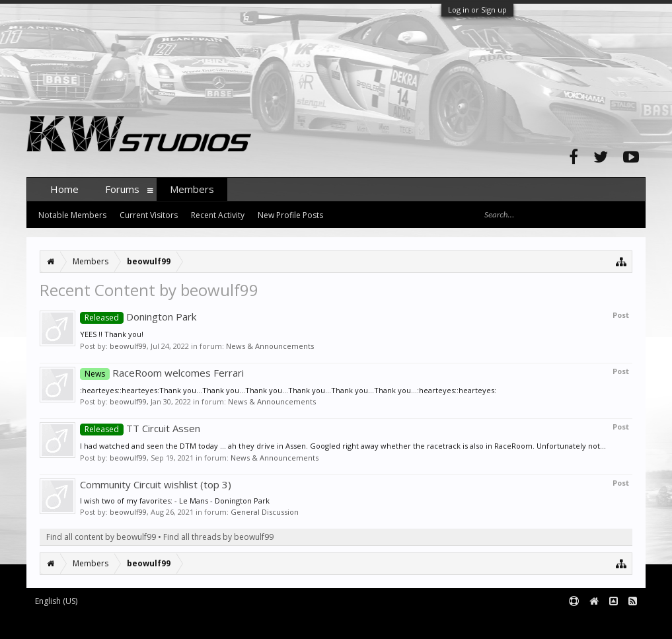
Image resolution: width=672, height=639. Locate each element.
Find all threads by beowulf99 (218, 537)
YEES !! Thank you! (112, 334)
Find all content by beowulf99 (101, 537)
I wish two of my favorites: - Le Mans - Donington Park (175, 501)
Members (192, 189)
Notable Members (72, 215)
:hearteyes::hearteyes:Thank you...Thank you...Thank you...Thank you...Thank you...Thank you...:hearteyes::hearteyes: (288, 390)
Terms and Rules (613, 623)
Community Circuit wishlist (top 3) (156, 484)
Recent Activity (218, 215)
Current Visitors (149, 215)
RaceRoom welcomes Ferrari (162, 373)
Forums (122, 189)
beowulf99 (128, 346)
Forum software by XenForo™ (127, 623)
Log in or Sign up (477, 10)
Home (64, 189)
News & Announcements (270, 346)
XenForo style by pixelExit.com (286, 623)
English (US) (56, 601)
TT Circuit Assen (140, 428)
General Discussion (265, 512)
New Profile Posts (290, 215)
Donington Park (138, 317)
